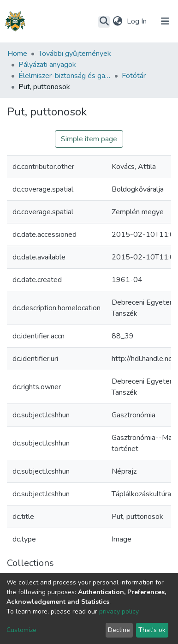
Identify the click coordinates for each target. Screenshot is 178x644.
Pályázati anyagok (47, 65)
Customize (21, 630)
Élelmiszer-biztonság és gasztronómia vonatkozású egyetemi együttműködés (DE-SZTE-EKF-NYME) (65, 76)
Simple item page (89, 139)
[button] (117, 21)
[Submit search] (104, 22)
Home (17, 54)
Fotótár (134, 76)
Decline (119, 630)
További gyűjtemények (75, 54)
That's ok (152, 630)
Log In (138, 21)
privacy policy (119, 611)
